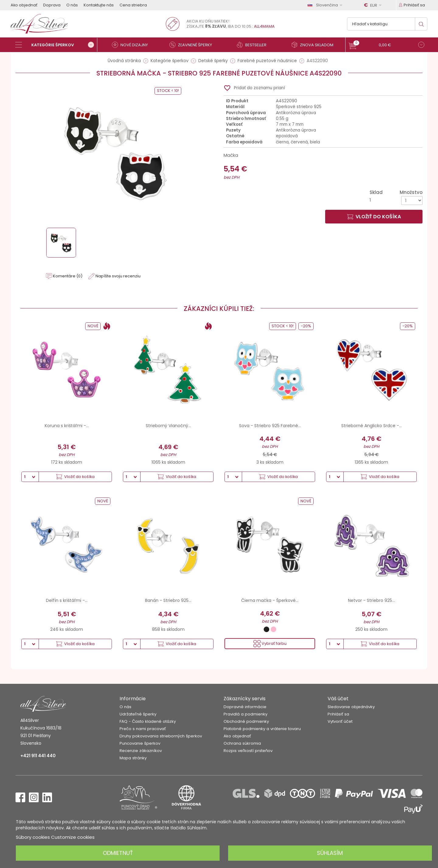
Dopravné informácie (245, 707)
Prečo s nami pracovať (143, 729)
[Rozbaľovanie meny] (374, 5)
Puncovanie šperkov (140, 743)
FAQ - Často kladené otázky (148, 721)
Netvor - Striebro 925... (371, 600)
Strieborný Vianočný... (168, 426)
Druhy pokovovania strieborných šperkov (161, 736)
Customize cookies (73, 837)
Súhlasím (330, 853)
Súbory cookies (33, 837)
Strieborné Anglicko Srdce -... (372, 426)
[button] (386, 46)
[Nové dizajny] (132, 45)
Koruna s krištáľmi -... (67, 426)
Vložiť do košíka (374, 217)
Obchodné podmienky (246, 721)
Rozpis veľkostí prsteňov (248, 751)
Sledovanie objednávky (351, 707)
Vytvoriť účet (340, 721)
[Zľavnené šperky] (193, 45)
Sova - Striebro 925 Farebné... (270, 426)
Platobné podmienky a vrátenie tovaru (262, 729)
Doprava (52, 5)
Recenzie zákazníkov (141, 751)
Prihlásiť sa (338, 714)
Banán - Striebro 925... (168, 600)
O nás (72, 5)
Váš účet (338, 699)
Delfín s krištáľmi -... (67, 600)
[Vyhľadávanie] (387, 24)
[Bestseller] (254, 45)
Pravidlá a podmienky (245, 714)
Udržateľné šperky (138, 714)
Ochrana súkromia (242, 743)
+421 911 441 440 (38, 756)
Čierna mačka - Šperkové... (270, 600)
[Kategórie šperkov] (56, 45)
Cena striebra (133, 5)
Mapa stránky (133, 758)
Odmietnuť (118, 853)
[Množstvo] (412, 200)
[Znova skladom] (315, 45)
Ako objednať (24, 5)
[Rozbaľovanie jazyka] (326, 5)
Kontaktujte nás (99, 5)
